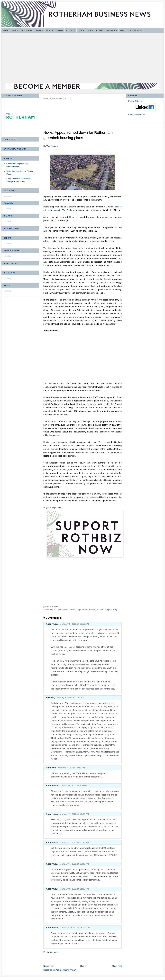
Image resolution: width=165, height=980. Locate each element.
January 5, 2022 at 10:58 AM (75, 624)
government (63, 610)
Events (100, 30)
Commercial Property (15, 149)
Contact (71, 30)
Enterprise (10, 191)
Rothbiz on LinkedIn (137, 114)
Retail (7, 285)
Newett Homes (89, 610)
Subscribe (27, 30)
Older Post (117, 966)
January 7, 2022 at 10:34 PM (75, 814)
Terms (60, 30)
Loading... (8, 196)
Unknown (51, 768)
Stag (115, 610)
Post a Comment (51, 952)
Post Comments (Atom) (66, 970)
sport (109, 610)
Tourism (8, 158)
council (53, 610)
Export (8, 238)
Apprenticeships (12, 251)
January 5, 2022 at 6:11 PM (71, 768)
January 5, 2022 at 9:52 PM (74, 786)
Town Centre (10, 263)
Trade (81, 30)
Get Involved (135, 30)
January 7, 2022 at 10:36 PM (75, 842)
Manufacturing (12, 228)
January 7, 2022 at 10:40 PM (75, 864)
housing (73, 610)
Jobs (90, 30)
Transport (9, 273)
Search (39, 30)
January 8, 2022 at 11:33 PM (75, 889)
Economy (9, 203)
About (15, 30)
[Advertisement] (82, 58)
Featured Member (13, 96)
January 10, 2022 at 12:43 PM (75, 928)
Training (8, 216)
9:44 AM (56, 606)
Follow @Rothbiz (136, 101)
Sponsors (112, 30)
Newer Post (48, 966)
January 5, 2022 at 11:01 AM (70, 698)
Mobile (50, 30)
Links (123, 30)
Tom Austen (52, 146)
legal (79, 610)
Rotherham (101, 610)
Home (6, 30)
